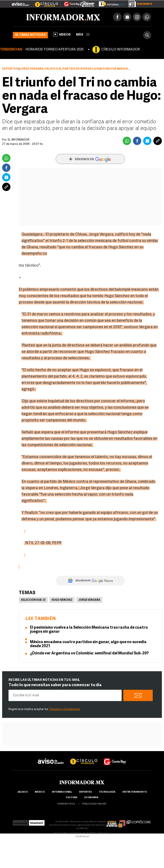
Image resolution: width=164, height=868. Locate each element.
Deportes (10, 69)
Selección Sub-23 (33, 600)
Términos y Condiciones (64, 709)
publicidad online (94, 804)
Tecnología (107, 792)
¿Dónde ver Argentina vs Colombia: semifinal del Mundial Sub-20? (89, 653)
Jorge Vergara (89, 600)
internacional (62, 792)
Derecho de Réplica (87, 833)
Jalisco (22, 792)
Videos (62, 34)
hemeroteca (66, 804)
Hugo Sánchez (62, 600)
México (40, 792)
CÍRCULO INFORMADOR (121, 50)
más (83, 35)
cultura (72, 798)
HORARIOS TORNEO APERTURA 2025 (54, 50)
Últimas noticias (30, 35)
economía (91, 798)
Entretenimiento (135, 792)
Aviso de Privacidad (64, 833)
